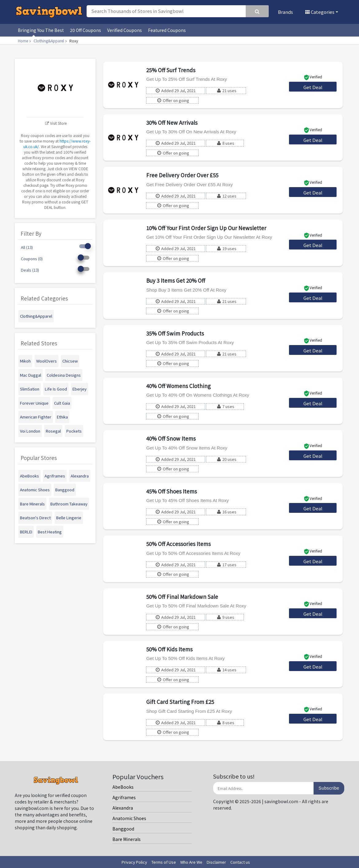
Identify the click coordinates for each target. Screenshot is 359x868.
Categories (320, 12)
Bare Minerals (127, 839)
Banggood (123, 829)
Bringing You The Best (41, 30)
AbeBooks (123, 787)
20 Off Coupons (86, 30)
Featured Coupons (167, 30)
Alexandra (123, 808)
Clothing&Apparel (51, 41)
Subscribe (329, 788)
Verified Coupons (125, 30)
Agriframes (124, 797)
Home (25, 41)
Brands (285, 12)
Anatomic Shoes (129, 818)
